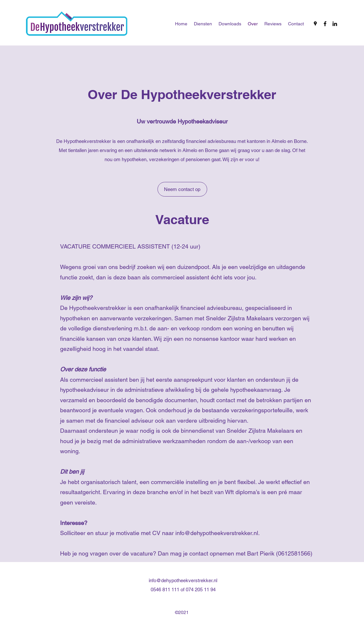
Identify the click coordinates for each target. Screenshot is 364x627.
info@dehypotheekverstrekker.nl (217, 533)
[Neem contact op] (182, 189)
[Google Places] (315, 24)
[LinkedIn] (335, 24)
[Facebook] (325, 24)
